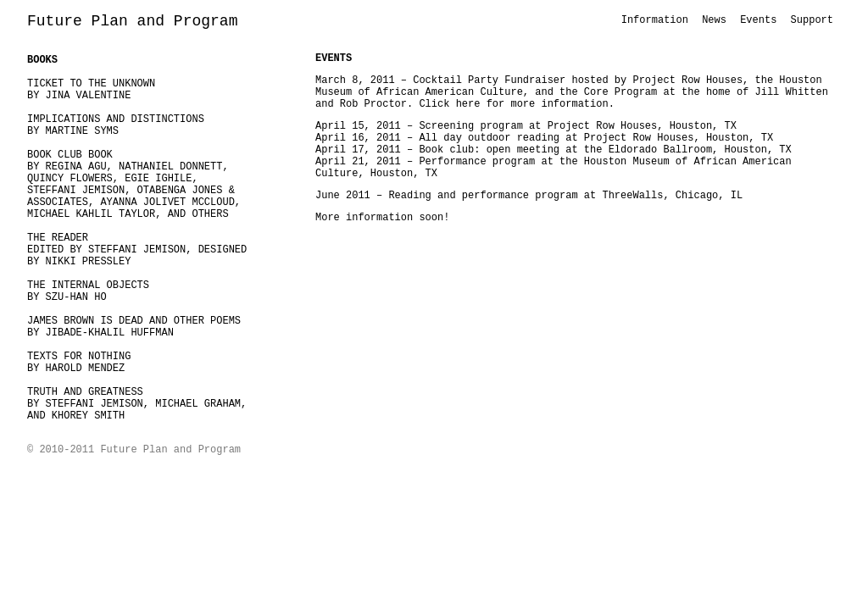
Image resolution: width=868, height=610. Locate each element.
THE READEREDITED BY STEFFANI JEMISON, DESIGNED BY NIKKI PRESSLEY (137, 250)
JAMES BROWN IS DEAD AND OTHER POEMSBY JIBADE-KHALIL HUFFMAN (134, 327)
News (714, 20)
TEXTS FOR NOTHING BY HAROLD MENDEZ (79, 363)
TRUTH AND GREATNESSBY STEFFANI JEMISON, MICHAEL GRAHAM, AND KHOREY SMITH (137, 404)
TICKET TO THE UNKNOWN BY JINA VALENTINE (91, 90)
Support (812, 20)
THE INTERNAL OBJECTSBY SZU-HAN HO (88, 291)
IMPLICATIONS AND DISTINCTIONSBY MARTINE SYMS (116, 125)
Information (655, 20)
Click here (449, 104)
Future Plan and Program (132, 21)
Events (758, 20)
